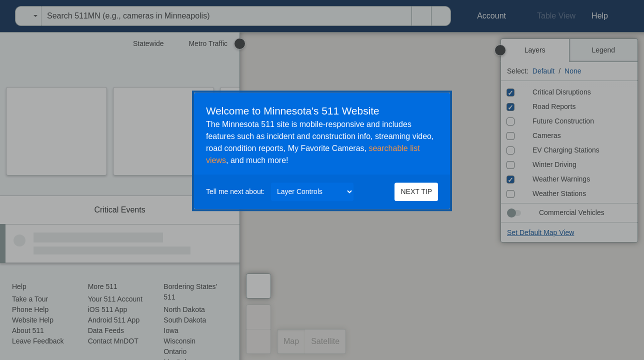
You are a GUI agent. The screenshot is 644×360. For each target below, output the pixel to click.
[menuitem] (3, 16)
